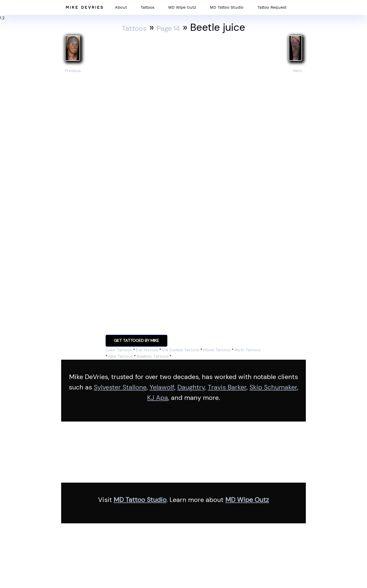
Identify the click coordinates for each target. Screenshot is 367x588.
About (121, 7)
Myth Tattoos (248, 350)
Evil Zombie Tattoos (181, 350)
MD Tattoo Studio (227, 7)
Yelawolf (162, 387)
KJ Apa (158, 398)
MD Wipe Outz (182, 7)
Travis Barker (227, 387)
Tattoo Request (272, 7)
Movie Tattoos (217, 350)
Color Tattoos (119, 350)
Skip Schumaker (273, 387)
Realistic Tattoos (153, 356)
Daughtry (191, 387)
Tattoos (147, 7)
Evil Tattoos (147, 350)
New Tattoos (121, 356)
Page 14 (174, 27)
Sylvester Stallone (120, 387)
